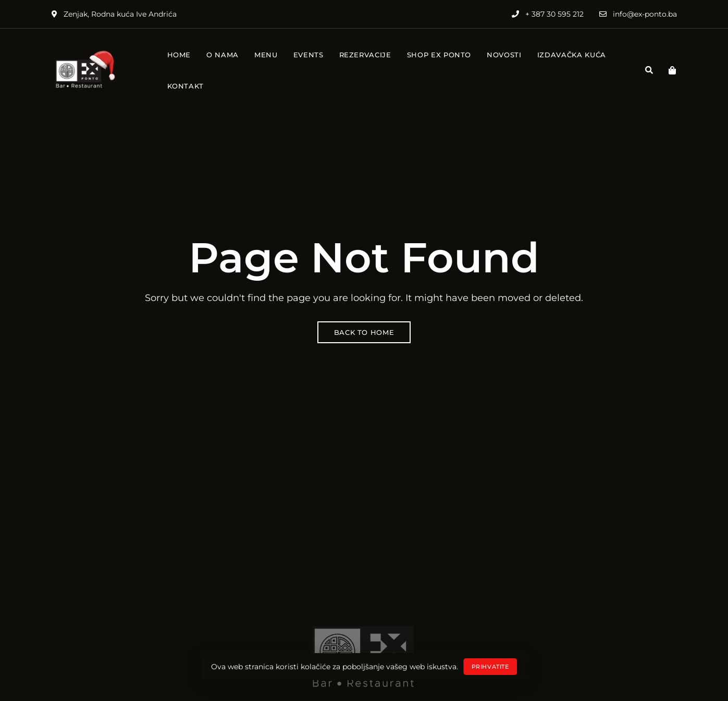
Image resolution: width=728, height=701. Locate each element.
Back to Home (364, 332)
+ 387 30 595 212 (548, 14)
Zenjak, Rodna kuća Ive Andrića (114, 14)
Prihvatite (490, 667)
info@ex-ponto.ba (638, 14)
